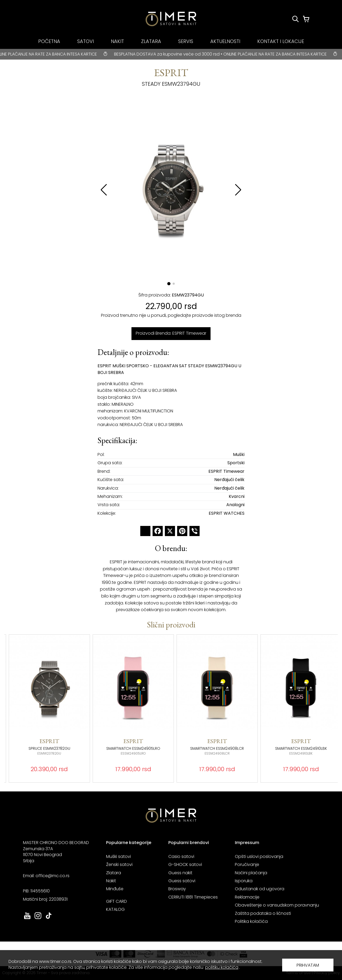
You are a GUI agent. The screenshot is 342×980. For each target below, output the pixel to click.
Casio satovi (181, 856)
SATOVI (85, 41)
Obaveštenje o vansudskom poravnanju (277, 905)
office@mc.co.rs (53, 876)
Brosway (177, 889)
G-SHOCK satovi (185, 864)
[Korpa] (306, 19)
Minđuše (115, 889)
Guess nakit (180, 873)
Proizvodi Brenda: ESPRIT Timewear (171, 333)
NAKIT (117, 41)
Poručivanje (247, 864)
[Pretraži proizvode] (296, 19)
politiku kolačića (222, 967)
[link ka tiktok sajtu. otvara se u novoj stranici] (49, 918)
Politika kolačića (251, 921)
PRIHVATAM (308, 965)
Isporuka (244, 881)
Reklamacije (247, 897)
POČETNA (49, 41)
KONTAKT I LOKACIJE (281, 41)
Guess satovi (182, 881)
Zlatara (114, 873)
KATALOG (115, 909)
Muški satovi (118, 856)
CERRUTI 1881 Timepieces (193, 897)
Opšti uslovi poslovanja (259, 856)
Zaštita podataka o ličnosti (263, 913)
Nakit (111, 881)
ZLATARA (151, 41)
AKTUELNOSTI (225, 41)
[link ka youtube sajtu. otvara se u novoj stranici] (27, 918)
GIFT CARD (116, 901)
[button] (238, 190)
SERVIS (186, 41)
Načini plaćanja (251, 873)
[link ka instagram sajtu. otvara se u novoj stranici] (38, 918)
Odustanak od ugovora (260, 889)
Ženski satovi (119, 864)
